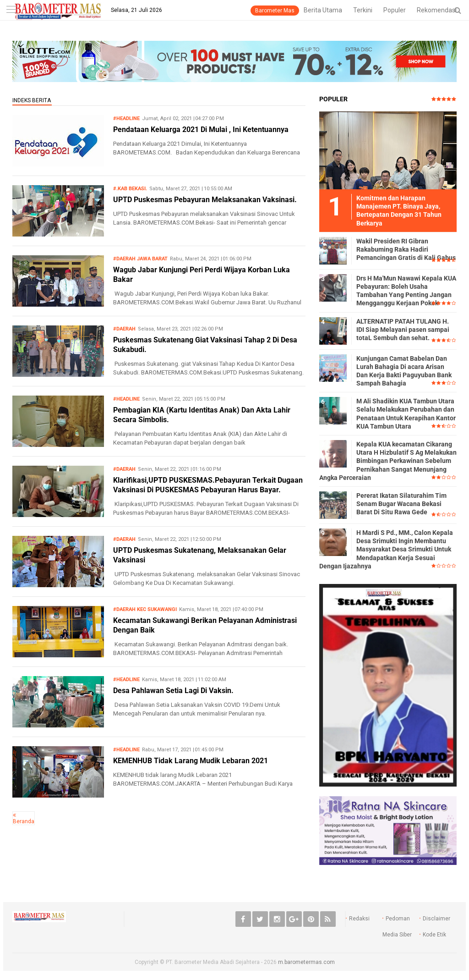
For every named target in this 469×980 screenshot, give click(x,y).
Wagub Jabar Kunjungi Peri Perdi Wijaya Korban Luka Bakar (202, 275)
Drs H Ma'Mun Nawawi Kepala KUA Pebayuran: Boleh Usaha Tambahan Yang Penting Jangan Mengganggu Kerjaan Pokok (406, 291)
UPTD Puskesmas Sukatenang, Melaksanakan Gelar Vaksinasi (200, 555)
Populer (395, 10)
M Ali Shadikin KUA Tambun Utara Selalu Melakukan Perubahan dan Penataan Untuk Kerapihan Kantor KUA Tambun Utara (406, 414)
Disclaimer (436, 919)
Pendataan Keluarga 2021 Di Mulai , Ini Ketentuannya (201, 129)
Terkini (363, 10)
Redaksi (359, 919)
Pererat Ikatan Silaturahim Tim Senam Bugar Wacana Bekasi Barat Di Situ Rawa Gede (401, 504)
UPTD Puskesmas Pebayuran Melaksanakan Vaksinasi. (205, 200)
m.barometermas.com (306, 962)
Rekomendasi (437, 10)
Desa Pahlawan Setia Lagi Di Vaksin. (173, 691)
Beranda (24, 821)
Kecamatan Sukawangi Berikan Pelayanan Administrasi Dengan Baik (205, 625)
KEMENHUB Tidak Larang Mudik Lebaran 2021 (191, 761)
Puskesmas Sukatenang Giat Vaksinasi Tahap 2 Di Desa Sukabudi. (205, 345)
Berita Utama (323, 10)
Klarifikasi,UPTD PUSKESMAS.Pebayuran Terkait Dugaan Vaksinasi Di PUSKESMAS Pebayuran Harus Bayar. (208, 485)
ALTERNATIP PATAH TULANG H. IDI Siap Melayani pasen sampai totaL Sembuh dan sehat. (403, 330)
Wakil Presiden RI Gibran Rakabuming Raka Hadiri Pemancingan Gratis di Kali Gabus (406, 249)
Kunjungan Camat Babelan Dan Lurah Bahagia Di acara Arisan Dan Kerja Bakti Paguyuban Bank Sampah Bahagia (404, 371)
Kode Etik (434, 935)
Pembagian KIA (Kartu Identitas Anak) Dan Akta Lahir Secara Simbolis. (202, 415)
